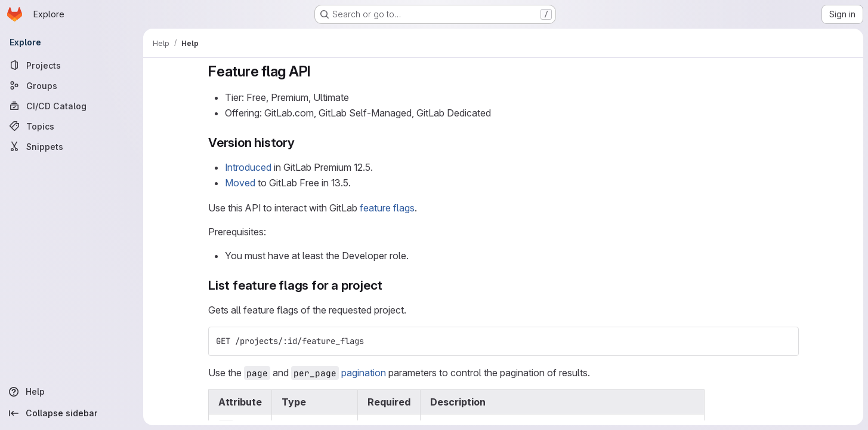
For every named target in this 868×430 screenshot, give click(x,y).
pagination (364, 373)
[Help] (72, 392)
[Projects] (72, 65)
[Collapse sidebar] (72, 413)
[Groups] (72, 85)
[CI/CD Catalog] (72, 106)
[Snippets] (72, 146)
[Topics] (72, 126)
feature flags (387, 208)
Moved (240, 183)
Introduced (248, 167)
